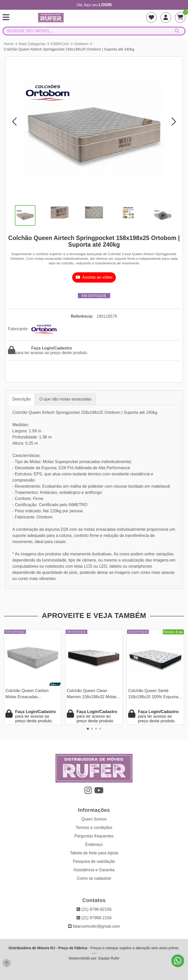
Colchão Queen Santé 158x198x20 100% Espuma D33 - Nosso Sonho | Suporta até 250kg (155, 694)
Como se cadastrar (94, 878)
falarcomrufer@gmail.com (94, 926)
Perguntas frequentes (94, 836)
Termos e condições (94, 828)
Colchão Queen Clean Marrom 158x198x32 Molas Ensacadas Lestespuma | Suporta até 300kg (92, 694)
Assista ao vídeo (94, 277)
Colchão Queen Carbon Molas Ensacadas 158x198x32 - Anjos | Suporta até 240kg (33, 694)
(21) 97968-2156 (94, 918)
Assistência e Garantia (94, 870)
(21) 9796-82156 (94, 909)
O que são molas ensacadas (65, 399)
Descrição (21, 399)
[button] (14, 122)
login (105, 5)
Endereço (94, 844)
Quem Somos (94, 819)
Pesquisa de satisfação (94, 861)
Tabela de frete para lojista (94, 853)
